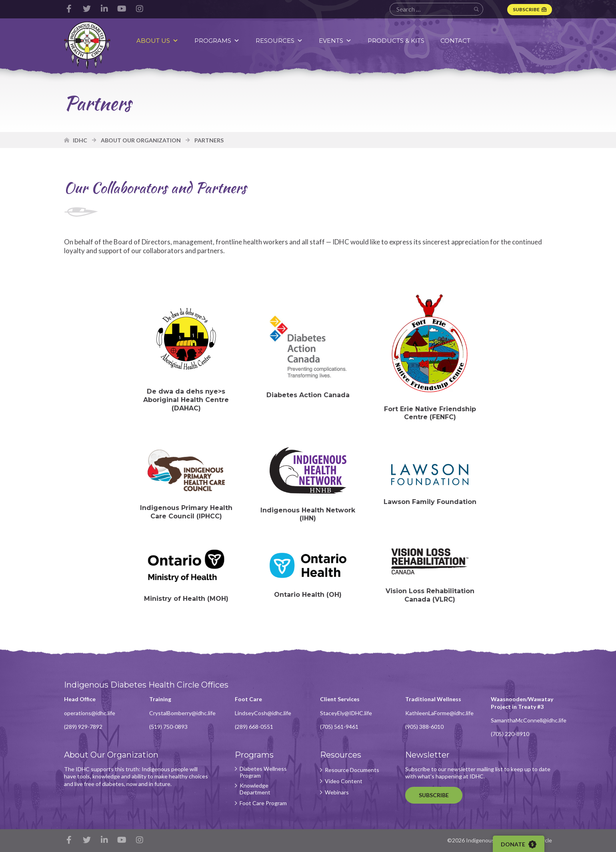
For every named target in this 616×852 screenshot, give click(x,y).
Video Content (344, 781)
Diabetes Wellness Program (263, 772)
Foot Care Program (263, 803)
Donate (519, 844)
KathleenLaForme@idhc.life (439, 713)
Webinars (337, 792)
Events (335, 41)
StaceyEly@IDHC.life (346, 713)
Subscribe (526, 9)
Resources (279, 41)
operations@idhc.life (90, 713)
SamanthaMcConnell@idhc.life (529, 720)
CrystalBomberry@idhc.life (182, 713)
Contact (455, 41)
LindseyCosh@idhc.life (263, 713)
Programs (217, 41)
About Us (157, 41)
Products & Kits (396, 41)
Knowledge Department (255, 789)
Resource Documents (352, 770)
